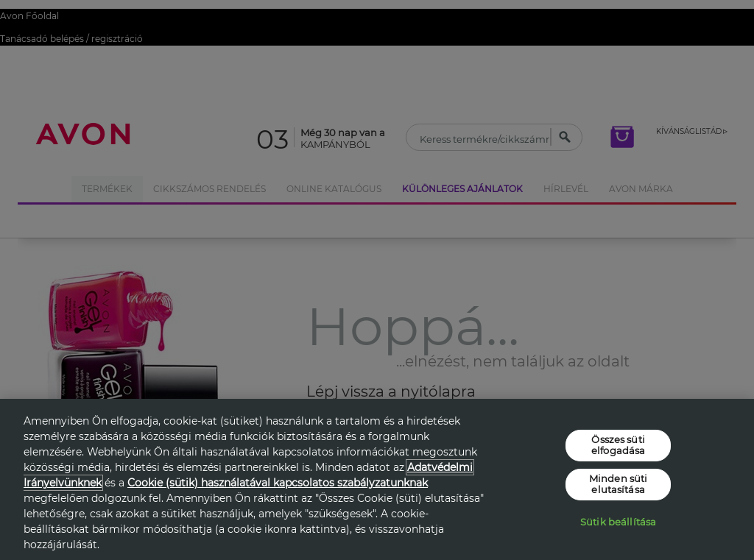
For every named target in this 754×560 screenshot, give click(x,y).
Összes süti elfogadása (618, 444)
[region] (377, 479)
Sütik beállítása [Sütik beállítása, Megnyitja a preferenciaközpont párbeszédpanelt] (618, 522)
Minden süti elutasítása (618, 484)
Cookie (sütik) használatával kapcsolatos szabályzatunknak (278, 483)
